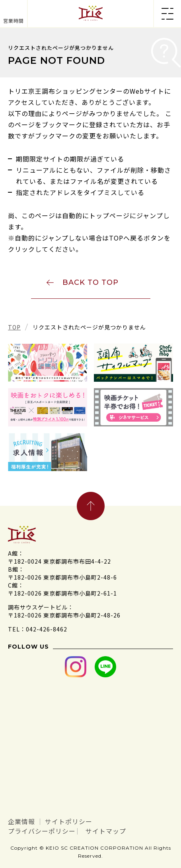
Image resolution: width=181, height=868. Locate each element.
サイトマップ (106, 831)
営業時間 (14, 21)
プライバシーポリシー (42, 831)
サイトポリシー (69, 822)
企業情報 (21, 822)
